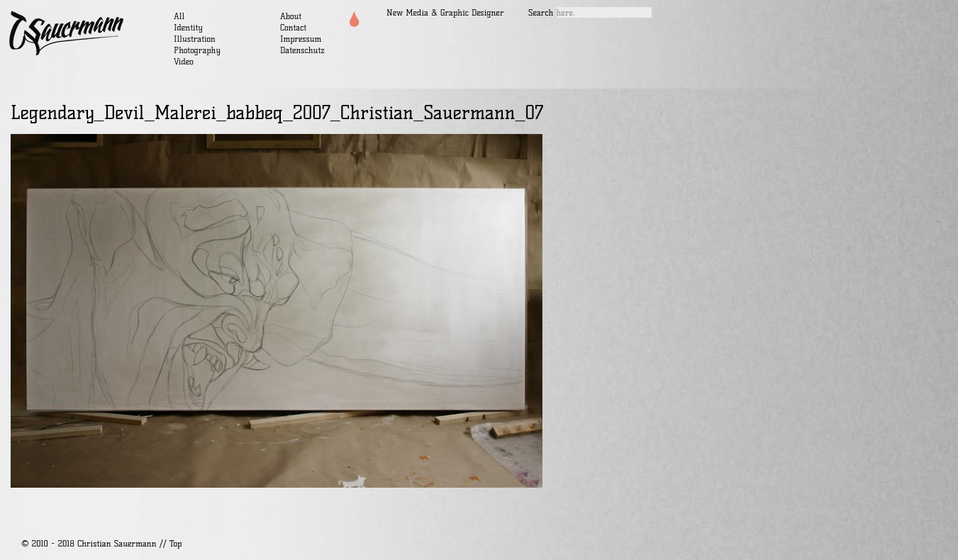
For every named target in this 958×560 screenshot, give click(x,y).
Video (184, 61)
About (291, 16)
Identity (188, 27)
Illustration (195, 39)
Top (176, 543)
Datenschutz (302, 50)
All (179, 16)
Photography (197, 50)
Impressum (301, 39)
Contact (293, 27)
